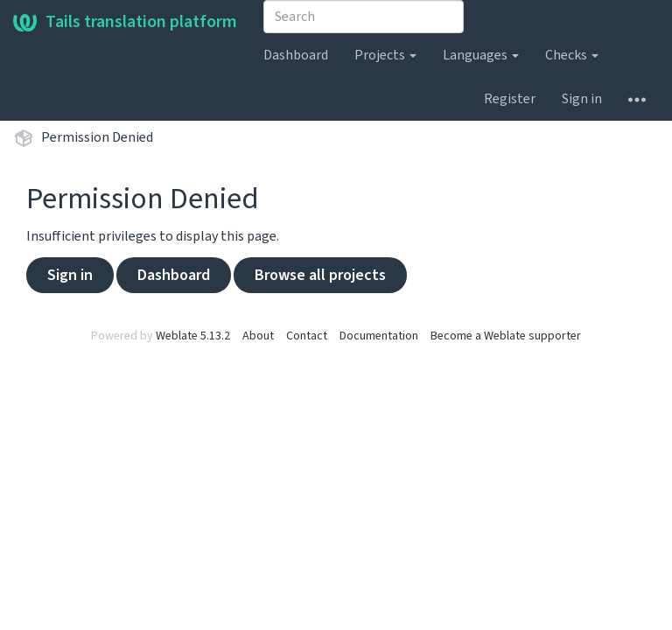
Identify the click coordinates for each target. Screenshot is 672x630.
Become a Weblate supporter (506, 336)
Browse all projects (320, 275)
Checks (572, 55)
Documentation (379, 336)
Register (510, 99)
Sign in (582, 99)
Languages (481, 55)
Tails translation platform (125, 22)
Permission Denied (97, 137)
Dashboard (296, 55)
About (258, 336)
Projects (385, 55)
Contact (307, 336)
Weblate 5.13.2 (193, 336)
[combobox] (364, 17)
